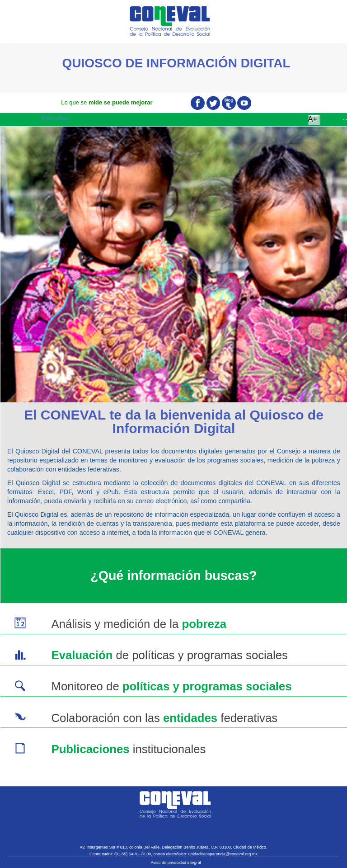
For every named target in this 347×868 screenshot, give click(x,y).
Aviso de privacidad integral (176, 863)
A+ (313, 119)
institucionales (128, 749)
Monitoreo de (171, 686)
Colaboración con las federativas (164, 718)
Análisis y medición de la (139, 624)
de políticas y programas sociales (169, 655)
